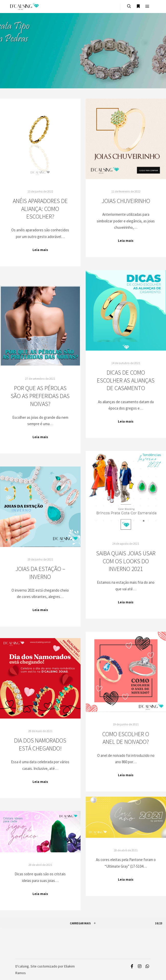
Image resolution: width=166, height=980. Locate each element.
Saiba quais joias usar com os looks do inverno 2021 (126, 561)
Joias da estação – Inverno (40, 573)
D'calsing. (23, 966)
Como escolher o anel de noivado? (126, 738)
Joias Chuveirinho (126, 201)
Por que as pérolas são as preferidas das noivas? (40, 396)
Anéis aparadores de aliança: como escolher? (40, 209)
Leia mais (40, 250)
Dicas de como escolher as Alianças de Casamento (126, 380)
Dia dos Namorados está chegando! (40, 744)
